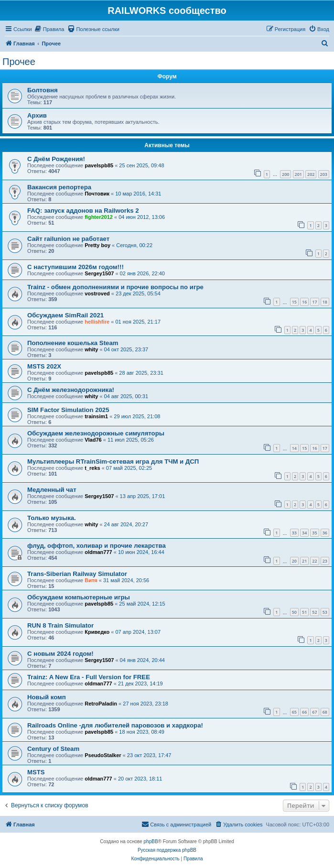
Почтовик (97, 194)
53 (325, 612)
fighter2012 (99, 217)
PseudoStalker (103, 755)
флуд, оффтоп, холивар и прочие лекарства (97, 546)
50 (294, 612)
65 (294, 712)
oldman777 (98, 552)
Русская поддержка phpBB (167, 850)
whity (91, 349)
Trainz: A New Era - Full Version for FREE (89, 677)
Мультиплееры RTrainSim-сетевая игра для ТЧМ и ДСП (113, 461)
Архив (37, 115)
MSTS (36, 772)
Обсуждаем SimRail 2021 (65, 315)
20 (294, 561)
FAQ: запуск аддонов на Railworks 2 (83, 211)
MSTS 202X (44, 366)
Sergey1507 (99, 273)
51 (304, 612)
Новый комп (47, 697)
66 (304, 712)
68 (325, 712)
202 (311, 174)
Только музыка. (52, 518)
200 (286, 174)
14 (294, 448)
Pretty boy (97, 245)
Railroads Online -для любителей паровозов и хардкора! (115, 725)
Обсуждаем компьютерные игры (79, 597)
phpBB (151, 841)
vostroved (97, 293)
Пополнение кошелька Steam (73, 343)
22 (314, 561)
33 (294, 533)
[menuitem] (49, 29)
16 (304, 302)
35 (314, 533)
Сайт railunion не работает (68, 239)
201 (298, 174)
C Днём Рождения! (56, 159)
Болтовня (43, 90)
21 (304, 561)
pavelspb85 (99, 165)
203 (324, 174)
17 (314, 302)
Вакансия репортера (59, 187)
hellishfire (97, 322)
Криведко (97, 632)
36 (325, 533)
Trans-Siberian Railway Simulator (77, 574)
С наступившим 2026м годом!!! (75, 267)
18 (325, 302)
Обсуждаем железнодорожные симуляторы (96, 433)
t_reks (92, 468)
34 (304, 533)
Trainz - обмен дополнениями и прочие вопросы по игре (115, 287)
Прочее (19, 62)
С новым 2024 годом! (60, 654)
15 (294, 302)
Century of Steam (53, 749)
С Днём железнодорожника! (71, 390)
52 (314, 612)
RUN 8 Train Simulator (60, 625)
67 (314, 712)
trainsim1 (96, 416)
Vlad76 (93, 440)
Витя (91, 580)
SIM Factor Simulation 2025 (68, 410)
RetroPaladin (101, 704)
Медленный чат (52, 490)
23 (325, 561)
